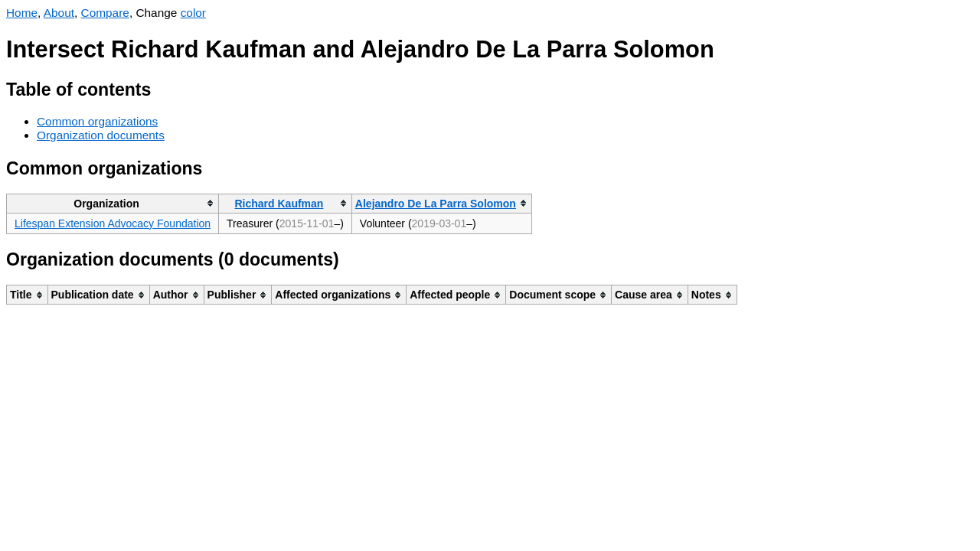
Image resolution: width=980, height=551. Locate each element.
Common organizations (97, 121)
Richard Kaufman (279, 204)
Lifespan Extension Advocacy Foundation (113, 223)
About (59, 13)
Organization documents (101, 135)
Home (22, 13)
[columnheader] (113, 203)
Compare (105, 13)
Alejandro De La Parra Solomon (436, 204)
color (193, 13)
